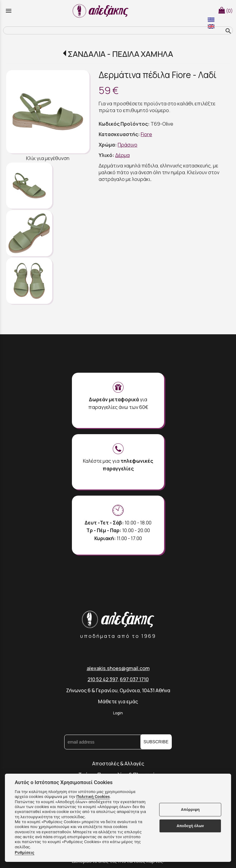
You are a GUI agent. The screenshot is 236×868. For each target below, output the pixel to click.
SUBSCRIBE (156, 742)
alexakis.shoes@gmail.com (118, 668)
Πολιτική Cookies (93, 796)
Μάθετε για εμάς (118, 701)
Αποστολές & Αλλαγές (118, 764)
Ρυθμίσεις (25, 852)
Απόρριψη (190, 809)
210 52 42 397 (103, 679)
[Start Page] (101, 11)
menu (9, 11)
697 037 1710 (134, 679)
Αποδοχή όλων (190, 826)
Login (118, 713)
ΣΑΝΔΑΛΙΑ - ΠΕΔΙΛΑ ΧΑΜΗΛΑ (120, 54)
